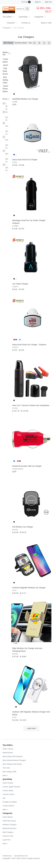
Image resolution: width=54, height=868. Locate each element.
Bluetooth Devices (9, 828)
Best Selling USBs (5, 80)
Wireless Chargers (10, 825)
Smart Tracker (8, 749)
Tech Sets (6, 768)
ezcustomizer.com (21, 856)
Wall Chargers (8, 832)
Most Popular (8, 43)
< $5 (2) (6, 106)
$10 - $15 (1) (7, 130)
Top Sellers (9, 17)
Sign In (38, 2)
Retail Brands (8, 753)
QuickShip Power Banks (7, 89)
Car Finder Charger (20, 284)
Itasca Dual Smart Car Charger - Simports (29, 345)
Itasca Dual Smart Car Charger (25, 160)
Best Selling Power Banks (12, 764)
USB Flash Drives (5, 71)
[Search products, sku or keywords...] (20, 9)
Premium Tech (8, 836)
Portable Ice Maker (10, 802)
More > (5, 775)
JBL (4, 798)
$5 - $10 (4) (7, 116)
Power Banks (8, 817)
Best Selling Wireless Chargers (14, 760)
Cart (26, 2)
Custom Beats (8, 791)
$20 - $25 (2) (7, 158)
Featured (12, 23)
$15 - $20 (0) (7, 144)
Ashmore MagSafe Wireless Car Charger (29, 588)
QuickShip (24, 17)
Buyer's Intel (46, 23)
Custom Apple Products (11, 787)
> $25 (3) (7, 168)
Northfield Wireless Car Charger (25, 99)
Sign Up (48, 2)
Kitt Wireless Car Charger (23, 527)
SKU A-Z (32, 43)
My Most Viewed (21, 43)
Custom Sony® (8, 794)
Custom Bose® (8, 806)
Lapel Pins (7, 840)
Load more (31, 728)
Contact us (26, 23)
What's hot (5, 54)
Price (5, 99)
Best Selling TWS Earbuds (13, 756)
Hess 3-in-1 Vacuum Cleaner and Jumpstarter (31, 405)
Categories (40, 17)
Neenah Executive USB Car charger (27, 466)
